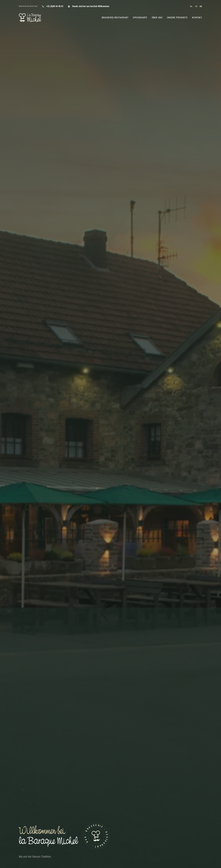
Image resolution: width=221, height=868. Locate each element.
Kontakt (197, 18)
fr (196, 6)
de (201, 6)
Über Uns (157, 18)
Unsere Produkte (177, 18)
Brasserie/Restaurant (115, 18)
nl (191, 6)
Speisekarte (140, 18)
